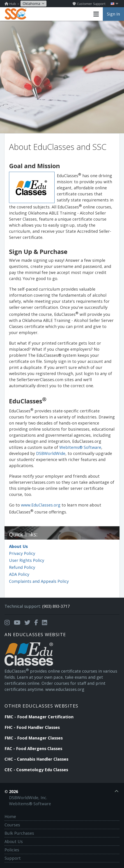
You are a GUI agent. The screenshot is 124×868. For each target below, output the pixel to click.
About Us (18, 546)
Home (10, 816)
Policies (12, 850)
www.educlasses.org (65, 689)
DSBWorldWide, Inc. (28, 798)
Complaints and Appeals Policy (39, 581)
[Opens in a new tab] (7, 623)
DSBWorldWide (51, 453)
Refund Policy (22, 567)
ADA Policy (19, 574)
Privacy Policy (22, 553)
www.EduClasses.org (41, 505)
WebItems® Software (80, 447)
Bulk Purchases (19, 833)
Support (13, 858)
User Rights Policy (27, 560)
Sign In (113, 14)
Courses (12, 825)
